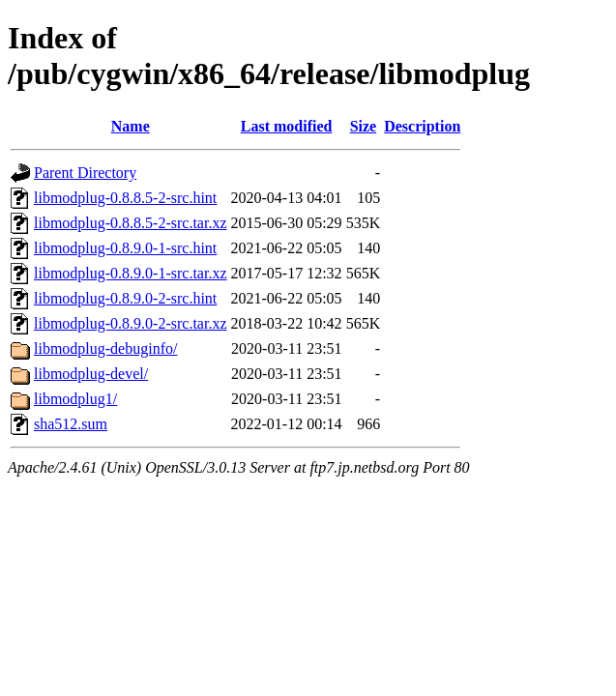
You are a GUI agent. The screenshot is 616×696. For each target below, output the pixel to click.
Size (364, 126)
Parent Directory (85, 173)
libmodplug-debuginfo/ (105, 348)
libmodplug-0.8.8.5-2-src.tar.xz (131, 223)
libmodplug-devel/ (91, 374)
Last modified (287, 126)
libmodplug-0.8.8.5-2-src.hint (125, 198)
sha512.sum (71, 424)
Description (422, 126)
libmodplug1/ (75, 399)
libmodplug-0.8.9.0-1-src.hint (125, 248)
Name (131, 126)
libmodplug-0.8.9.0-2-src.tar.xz (131, 323)
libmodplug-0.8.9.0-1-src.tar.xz (131, 273)
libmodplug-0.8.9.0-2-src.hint (125, 298)
